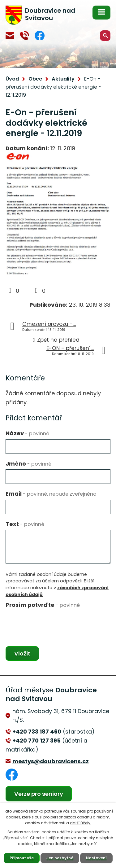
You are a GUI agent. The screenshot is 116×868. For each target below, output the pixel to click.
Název (27, 433)
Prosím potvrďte (43, 605)
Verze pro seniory (39, 794)
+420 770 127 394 (24, 36)
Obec (35, 79)
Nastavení (96, 858)
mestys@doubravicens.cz (10, 36)
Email (51, 494)
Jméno (28, 464)
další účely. (81, 823)
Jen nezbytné (60, 858)
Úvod (12, 79)
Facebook (40, 35)
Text (25, 524)
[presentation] (53, 623)
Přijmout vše (22, 858)
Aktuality (63, 79)
